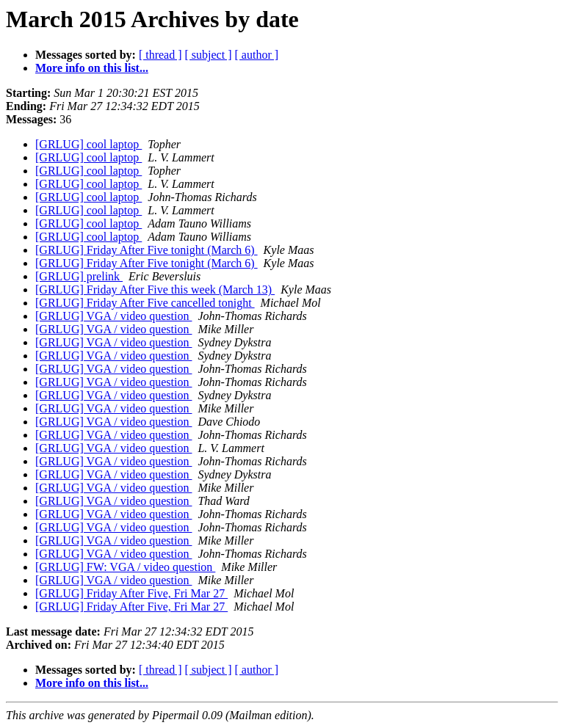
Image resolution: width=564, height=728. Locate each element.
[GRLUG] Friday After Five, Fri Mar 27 (131, 593)
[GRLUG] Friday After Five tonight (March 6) (147, 250)
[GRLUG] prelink (79, 276)
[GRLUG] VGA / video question (113, 316)
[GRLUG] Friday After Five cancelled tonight (145, 303)
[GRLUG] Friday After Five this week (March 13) (155, 290)
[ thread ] (160, 55)
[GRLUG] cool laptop (88, 144)
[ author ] (257, 55)
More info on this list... (92, 68)
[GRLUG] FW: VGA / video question (125, 567)
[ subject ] (209, 55)
